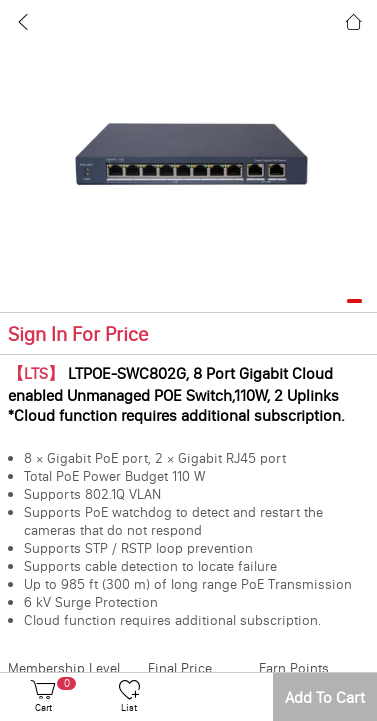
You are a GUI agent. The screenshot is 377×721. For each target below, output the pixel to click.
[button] (354, 301)
